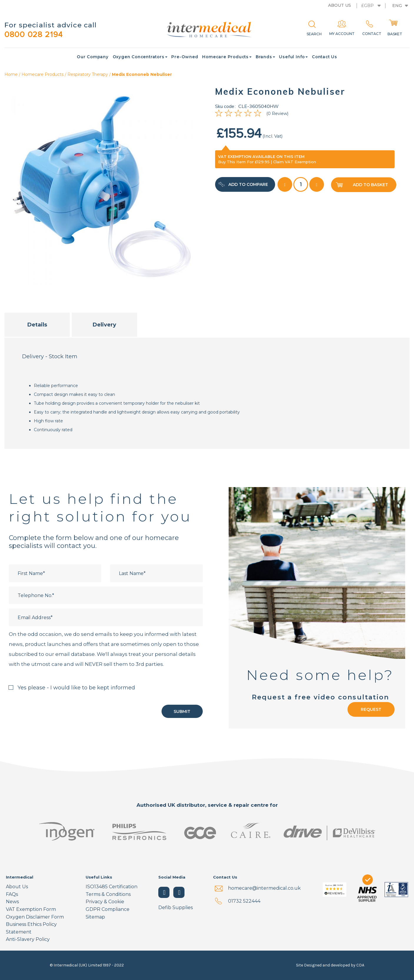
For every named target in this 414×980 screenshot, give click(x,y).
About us (340, 5)
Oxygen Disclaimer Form (35, 917)
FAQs (12, 894)
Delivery (104, 325)
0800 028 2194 (35, 35)
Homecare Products (43, 74)
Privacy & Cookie (105, 902)
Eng (397, 6)
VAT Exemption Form (31, 909)
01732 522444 (244, 901)
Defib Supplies (176, 908)
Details (37, 325)
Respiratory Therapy (88, 74)
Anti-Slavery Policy (28, 940)
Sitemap (95, 917)
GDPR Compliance (108, 909)
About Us (17, 887)
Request (371, 710)
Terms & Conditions (108, 894)
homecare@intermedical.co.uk (264, 888)
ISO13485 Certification (112, 887)
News (12, 902)
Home (11, 74)
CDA (360, 965)
